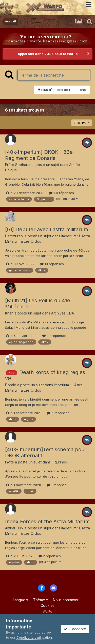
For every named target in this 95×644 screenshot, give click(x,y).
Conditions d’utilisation (34, 637)
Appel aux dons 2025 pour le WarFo (48, 54)
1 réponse (57, 485)
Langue (21, 600)
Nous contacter (66, 600)
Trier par (82, 123)
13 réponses (52, 264)
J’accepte (75, 629)
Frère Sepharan (18, 165)
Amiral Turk (14, 528)
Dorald (11, 385)
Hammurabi (14, 236)
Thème (41, 600)
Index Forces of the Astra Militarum (47, 522)
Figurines (59, 462)
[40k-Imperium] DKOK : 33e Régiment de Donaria (39, 155)
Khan (9, 313)
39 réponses (54, 336)
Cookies (48, 605)
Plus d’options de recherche (62, 90)
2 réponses (50, 556)
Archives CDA (63, 313)
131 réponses (62, 193)
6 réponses (58, 413)
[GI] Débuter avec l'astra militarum (47, 229)
